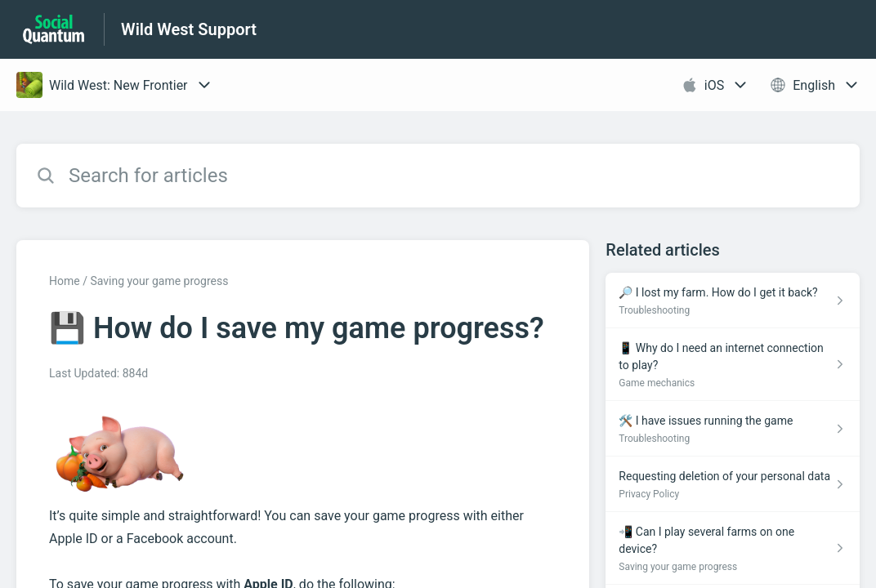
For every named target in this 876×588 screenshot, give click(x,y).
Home (65, 281)
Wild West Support (189, 29)
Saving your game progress (159, 281)
